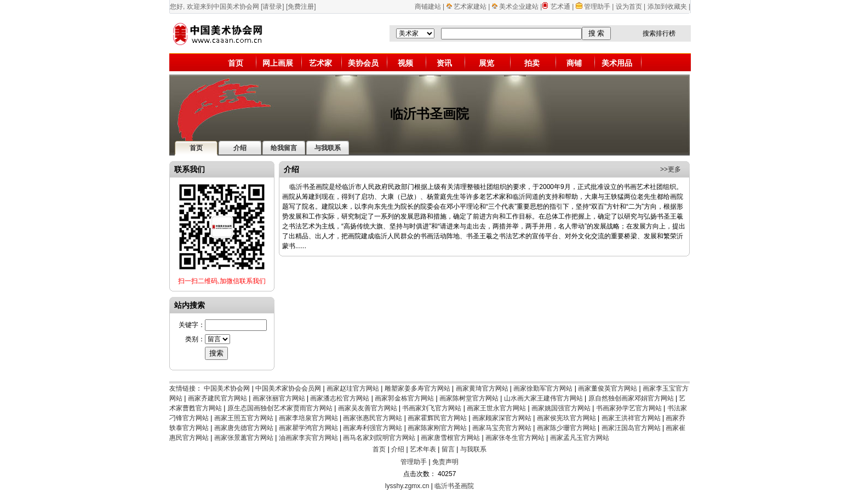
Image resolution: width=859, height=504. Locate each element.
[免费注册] (301, 7)
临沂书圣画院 (454, 486)
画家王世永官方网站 (496, 408)
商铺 (574, 63)
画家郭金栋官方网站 (404, 398)
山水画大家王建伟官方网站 (543, 398)
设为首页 (629, 7)
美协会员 (363, 63)
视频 (405, 63)
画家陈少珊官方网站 (566, 428)
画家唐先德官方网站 (244, 428)
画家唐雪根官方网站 (450, 438)
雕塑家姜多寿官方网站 (417, 388)
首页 (236, 63)
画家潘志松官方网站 (340, 398)
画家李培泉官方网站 (308, 418)
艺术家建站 (470, 7)
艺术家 (320, 63)
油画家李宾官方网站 (308, 438)
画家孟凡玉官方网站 (580, 438)
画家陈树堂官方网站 (469, 398)
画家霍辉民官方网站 (437, 418)
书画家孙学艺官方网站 (629, 408)
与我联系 (473, 449)
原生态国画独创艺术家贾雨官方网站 (280, 408)
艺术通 (560, 7)
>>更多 (671, 169)
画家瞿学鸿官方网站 (308, 428)
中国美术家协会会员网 (288, 388)
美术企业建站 (519, 7)
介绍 (398, 449)
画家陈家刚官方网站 (437, 428)
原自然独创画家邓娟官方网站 (631, 398)
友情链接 (182, 388)
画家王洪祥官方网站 (631, 418)
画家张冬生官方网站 (515, 438)
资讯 (444, 63)
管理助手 (598, 7)
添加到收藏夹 (667, 7)
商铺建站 (428, 7)
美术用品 (617, 63)
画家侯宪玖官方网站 (566, 418)
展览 (486, 63)
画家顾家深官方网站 (502, 418)
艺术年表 (423, 449)
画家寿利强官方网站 (373, 428)
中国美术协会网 (227, 388)
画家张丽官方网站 (279, 398)
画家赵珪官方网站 (353, 388)
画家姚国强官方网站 (561, 408)
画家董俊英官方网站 (608, 388)
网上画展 (278, 63)
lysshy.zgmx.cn (407, 486)
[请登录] (273, 7)
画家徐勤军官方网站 (543, 388)
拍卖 (532, 63)
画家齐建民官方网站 (217, 398)
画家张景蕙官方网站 (244, 438)
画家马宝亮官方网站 (502, 428)
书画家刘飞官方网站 (432, 408)
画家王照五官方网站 (244, 418)
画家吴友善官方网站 (368, 408)
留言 (448, 449)
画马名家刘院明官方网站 (379, 438)
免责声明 (445, 462)
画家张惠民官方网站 (373, 418)
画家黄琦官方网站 (482, 388)
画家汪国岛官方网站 (631, 428)
